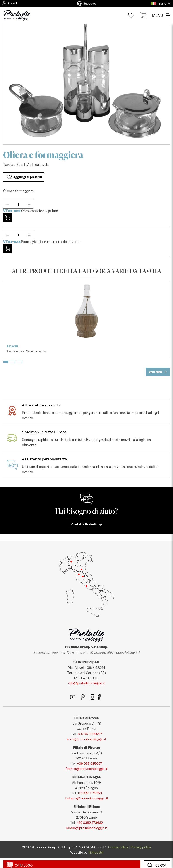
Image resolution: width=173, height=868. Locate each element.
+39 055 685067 (90, 763)
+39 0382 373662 (90, 823)
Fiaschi (12, 346)
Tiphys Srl (96, 852)
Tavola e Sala (13, 164)
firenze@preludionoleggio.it (86, 769)
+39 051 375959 (90, 793)
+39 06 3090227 (90, 734)
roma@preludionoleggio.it (87, 739)
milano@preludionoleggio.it (86, 828)
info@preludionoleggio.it (86, 683)
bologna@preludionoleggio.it (87, 798)
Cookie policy (118, 847)
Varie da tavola (38, 164)
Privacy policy (141, 847)
